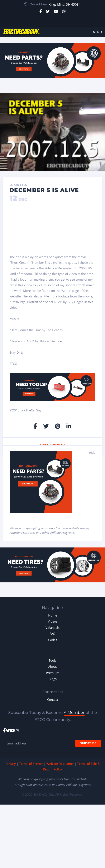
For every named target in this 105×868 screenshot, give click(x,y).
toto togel (102, 2)
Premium (53, 673)
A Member (74, 713)
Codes (53, 640)
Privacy (11, 764)
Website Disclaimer (60, 764)
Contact (53, 700)
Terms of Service (31, 764)
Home (53, 615)
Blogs (53, 679)
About (52, 666)
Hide (92, 453)
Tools (52, 660)
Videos (53, 621)
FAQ (52, 634)
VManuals (52, 628)
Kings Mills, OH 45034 (65, 4)
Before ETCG (18, 185)
